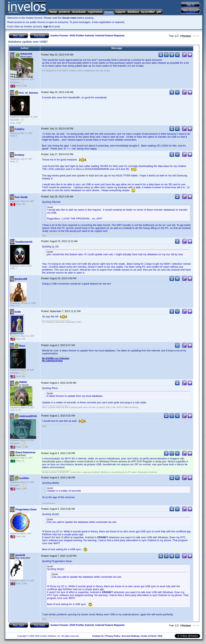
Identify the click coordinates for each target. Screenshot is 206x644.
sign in (47, 26)
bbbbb (23, 382)
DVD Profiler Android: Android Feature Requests (97, 36)
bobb (18, 312)
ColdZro (19, 129)
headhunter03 (24, 242)
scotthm (24, 478)
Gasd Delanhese (25, 452)
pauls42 (20, 555)
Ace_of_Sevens (29, 93)
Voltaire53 (26, 54)
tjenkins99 (21, 279)
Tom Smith (21, 197)
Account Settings (131, 636)
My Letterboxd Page (52, 361)
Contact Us (98, 636)
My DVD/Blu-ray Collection (56, 358)
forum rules (69, 18)
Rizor (22, 346)
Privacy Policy (113, 636)
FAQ (160, 636)
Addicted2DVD (28, 416)
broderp (19, 155)
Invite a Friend (149, 636)
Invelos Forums (59, 36)
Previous (185, 36)
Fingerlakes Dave (26, 509)
